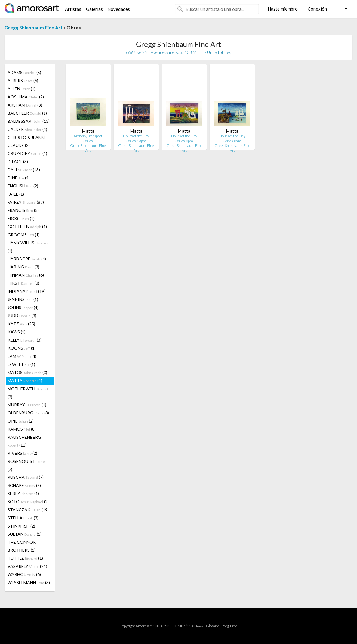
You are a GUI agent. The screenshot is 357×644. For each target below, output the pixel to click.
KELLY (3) (25, 340)
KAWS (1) (17, 332)
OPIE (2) (21, 421)
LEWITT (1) (21, 364)
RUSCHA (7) (26, 477)
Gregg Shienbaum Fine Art (34, 28)
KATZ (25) (21, 324)
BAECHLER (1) (27, 113)
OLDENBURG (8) (28, 413)
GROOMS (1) (24, 235)
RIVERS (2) (22, 453)
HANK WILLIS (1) (28, 247)
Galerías (94, 9)
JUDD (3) (22, 316)
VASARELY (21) (27, 566)
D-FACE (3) (18, 161)
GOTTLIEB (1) (27, 226)
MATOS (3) (27, 372)
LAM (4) (22, 356)
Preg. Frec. (230, 626)
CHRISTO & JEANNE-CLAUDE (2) (28, 141)
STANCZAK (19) (28, 510)
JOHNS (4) (23, 307)
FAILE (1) (16, 194)
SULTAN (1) (25, 534)
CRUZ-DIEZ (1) (27, 153)
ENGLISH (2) (23, 186)
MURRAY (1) (27, 405)
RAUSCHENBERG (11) (24, 441)
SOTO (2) (28, 502)
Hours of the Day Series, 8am (232, 138)
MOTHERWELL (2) (28, 393)
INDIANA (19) (26, 291)
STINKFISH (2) (21, 526)
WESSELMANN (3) (29, 582)
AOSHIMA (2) (26, 97)
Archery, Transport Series (88, 138)
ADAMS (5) (24, 72)
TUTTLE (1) (25, 558)
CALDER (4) (27, 129)
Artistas (73, 9)
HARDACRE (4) (27, 259)
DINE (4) (19, 178)
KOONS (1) (22, 348)
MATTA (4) (25, 381)
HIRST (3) (23, 283)
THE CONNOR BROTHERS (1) (22, 546)
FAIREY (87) (26, 202)
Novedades (119, 9)
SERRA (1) (23, 493)
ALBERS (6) (23, 80)
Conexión (317, 9)
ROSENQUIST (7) (27, 465)
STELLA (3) (23, 518)
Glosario (213, 626)
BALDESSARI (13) (29, 121)
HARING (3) (23, 267)
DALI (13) (24, 170)
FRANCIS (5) (23, 210)
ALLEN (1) (22, 89)
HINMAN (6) (26, 275)
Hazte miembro (283, 9)
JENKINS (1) (23, 299)
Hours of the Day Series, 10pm (136, 138)
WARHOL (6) (24, 574)
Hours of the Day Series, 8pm (184, 138)
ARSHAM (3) (25, 105)
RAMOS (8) (22, 429)
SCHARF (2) (24, 485)
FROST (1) (21, 218)
